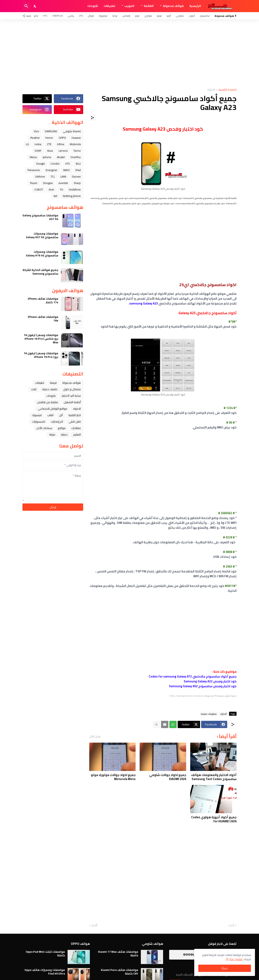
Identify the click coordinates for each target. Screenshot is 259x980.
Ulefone (40, 177)
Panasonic (34, 170)
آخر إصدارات (57, 422)
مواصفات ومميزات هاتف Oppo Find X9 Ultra (45, 972)
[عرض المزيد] (156, 724)
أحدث (231, 925)
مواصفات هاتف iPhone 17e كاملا (43, 300)
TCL (53, 177)
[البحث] (26, 6)
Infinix (61, 144)
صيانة (52, 434)
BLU (78, 164)
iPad (78, 170)
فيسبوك (37, 415)
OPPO (62, 138)
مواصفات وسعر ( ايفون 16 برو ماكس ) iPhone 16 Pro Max (41, 339)
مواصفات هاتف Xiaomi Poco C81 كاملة (119, 972)
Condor (55, 164)
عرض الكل (95, 736)
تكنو (36, 16)
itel (55, 196)
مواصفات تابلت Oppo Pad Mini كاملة (45, 954)
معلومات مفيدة (209, 714)
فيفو (159, 16)
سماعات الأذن (44, 428)
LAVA (63, 177)
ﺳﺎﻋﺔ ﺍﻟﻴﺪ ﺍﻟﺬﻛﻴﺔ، (71, 396)
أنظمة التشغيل (72, 402)
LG (27, 144)
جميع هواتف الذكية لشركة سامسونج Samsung (40, 272)
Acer (51, 189)
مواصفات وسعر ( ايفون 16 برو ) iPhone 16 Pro (41, 355)
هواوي (148, 16)
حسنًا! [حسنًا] (225, 968)
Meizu (33, 157)
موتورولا (103, 16)
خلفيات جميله (50, 389)
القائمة (149, 6)
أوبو (169, 16)
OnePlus (58, 16)
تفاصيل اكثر (236, 959)
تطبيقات (109, 6)
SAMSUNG (51, 131)
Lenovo (63, 151)
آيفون (192, 16)
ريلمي (71, 16)
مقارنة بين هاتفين (48, 402)
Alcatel (61, 157)
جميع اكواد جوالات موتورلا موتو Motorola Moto (113, 777)
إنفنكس (126, 16)
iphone (47, 157)
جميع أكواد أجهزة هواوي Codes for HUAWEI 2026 (214, 819)
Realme (35, 138)
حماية (64, 434)
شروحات (93, 6)
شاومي (180, 16)
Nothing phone (72, 196)
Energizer (52, 170)
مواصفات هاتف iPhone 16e (43, 319)
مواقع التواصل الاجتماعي (53, 409)
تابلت (34, 389)
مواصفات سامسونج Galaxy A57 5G (40, 217)
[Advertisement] (129, 54)
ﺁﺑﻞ (61, 415)
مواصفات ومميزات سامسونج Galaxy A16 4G (42, 254)
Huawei (76, 138)
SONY (38, 151)
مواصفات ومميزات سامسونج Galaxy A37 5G (42, 235)
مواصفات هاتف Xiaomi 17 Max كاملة (118, 954)
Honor (49, 138)
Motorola (75, 144)
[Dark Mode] (35, 6)
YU (62, 189)
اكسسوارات (39, 422)
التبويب (129, 6)
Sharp (77, 183)
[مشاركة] (92, 118)
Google (41, 164)
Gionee (76, 177)
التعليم (77, 434)
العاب (50, 415)
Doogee (48, 183)
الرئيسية (195, 6)
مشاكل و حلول (72, 389)
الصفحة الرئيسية (227, 90)
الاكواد (211, 90)
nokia (38, 144)
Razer (34, 183)
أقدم (94, 925)
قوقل (91, 16)
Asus (50, 151)
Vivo (36, 131)
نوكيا (115, 16)
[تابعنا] (28, 16)
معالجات (76, 428)
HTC (45, 16)
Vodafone (75, 189)
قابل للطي (75, 422)
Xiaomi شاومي (72, 131)
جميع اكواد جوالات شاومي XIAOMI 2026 (168, 777)
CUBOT (39, 189)
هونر (137, 16)
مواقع (62, 428)
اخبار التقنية (75, 415)
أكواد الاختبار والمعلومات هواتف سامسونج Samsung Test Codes (214, 777)
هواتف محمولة (173, 6)
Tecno (77, 151)
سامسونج (205, 16)
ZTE (81, 16)
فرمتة (53, 383)
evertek (63, 183)
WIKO (66, 170)
